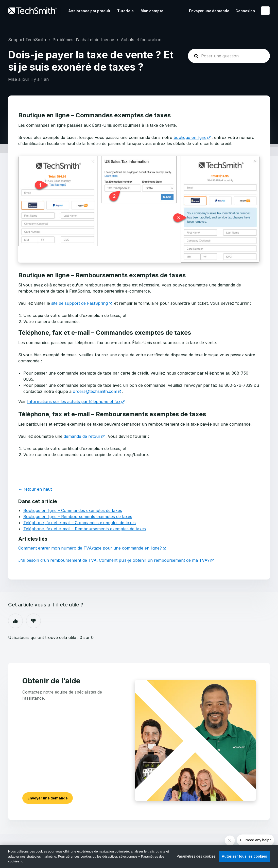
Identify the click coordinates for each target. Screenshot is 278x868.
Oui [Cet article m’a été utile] (15, 621)
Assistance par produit (89, 11)
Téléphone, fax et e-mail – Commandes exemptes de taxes (80, 523)
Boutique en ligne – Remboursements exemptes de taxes (78, 517)
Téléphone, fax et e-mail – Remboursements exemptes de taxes (85, 529)
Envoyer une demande (209, 11)
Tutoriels (125, 11)
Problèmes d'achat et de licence (83, 40)
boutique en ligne (190, 137)
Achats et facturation (141, 40)
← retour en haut (35, 489)
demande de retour (82, 436)
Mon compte (152, 11)
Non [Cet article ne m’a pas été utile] (33, 621)
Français (265, 11)
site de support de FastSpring (80, 303)
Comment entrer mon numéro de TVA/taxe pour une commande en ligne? (90, 548)
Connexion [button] (245, 11)
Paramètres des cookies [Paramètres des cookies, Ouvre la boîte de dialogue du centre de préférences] (196, 856)
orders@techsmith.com (95, 391)
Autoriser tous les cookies (244, 856)
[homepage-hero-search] (229, 56)
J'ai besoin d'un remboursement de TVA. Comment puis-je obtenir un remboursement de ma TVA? (114, 560)
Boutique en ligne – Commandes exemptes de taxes (73, 510)
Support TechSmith (27, 40)
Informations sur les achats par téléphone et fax (74, 401)
